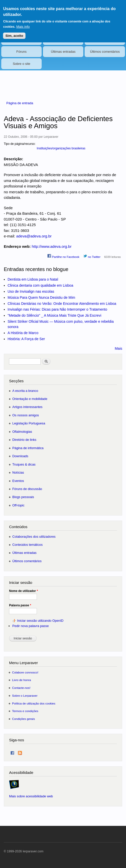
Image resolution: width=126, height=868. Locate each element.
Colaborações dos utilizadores (34, 537)
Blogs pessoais (23, 497)
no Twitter (92, 256)
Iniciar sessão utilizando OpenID (40, 621)
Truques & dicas (24, 464)
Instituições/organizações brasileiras (61, 148)
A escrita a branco (25, 391)
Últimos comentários (105, 52)
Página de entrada (20, 103)
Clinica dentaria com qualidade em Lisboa (40, 285)
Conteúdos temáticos (28, 545)
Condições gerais (23, 719)
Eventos (63, 39)
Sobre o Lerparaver (25, 696)
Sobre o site (21, 64)
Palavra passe (20, 605)
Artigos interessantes (27, 407)
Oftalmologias (22, 432)
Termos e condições (25, 711)
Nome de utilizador (23, 591)
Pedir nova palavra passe (31, 626)
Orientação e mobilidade (30, 399)
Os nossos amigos (26, 415)
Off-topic (18, 505)
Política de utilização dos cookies (34, 703)
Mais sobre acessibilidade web (31, 796)
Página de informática (28, 448)
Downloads (20, 456)
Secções (16, 381)
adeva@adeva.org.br (34, 236)
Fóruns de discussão (27, 489)
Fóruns (21, 52)
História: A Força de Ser (26, 339)
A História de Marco (23, 333)
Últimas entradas (63, 52)
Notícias (22, 39)
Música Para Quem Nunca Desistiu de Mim (41, 297)
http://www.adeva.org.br (52, 246)
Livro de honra (22, 680)
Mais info (23, 23)
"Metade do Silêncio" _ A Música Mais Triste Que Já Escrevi (54, 315)
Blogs (105, 39)
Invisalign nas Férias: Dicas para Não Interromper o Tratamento (57, 309)
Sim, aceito (14, 32)
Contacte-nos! (21, 688)
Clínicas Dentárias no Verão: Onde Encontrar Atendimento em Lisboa (62, 304)
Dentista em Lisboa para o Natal (33, 279)
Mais (118, 348)
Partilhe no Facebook (63, 256)
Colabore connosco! (25, 672)
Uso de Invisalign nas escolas (31, 291)
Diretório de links (24, 440)
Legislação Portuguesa (29, 423)
